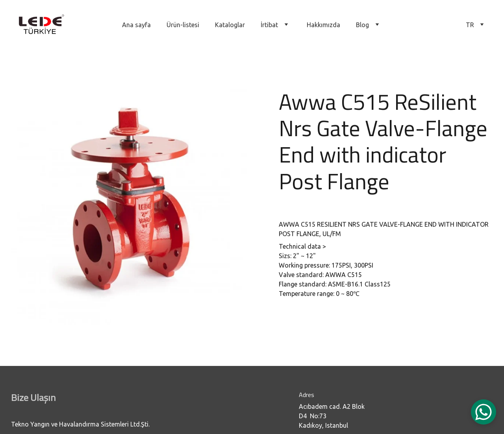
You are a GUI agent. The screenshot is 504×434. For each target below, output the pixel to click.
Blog (362, 25)
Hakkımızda (323, 25)
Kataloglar (230, 25)
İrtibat (269, 25)
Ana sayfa (136, 25)
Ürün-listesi (183, 25)
